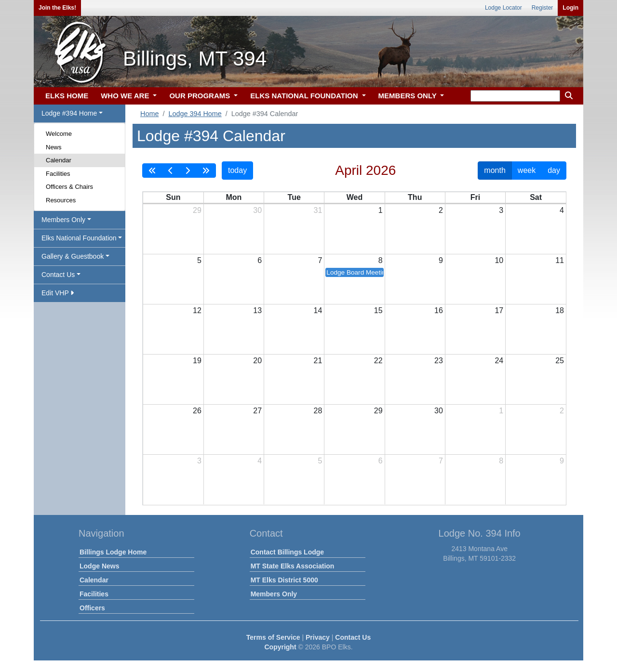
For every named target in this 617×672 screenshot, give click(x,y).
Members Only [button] (63, 220)
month (495, 170)
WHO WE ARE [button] (126, 96)
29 (197, 210)
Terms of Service (273, 637)
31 (318, 210)
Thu (415, 197)
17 (499, 310)
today (237, 170)
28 (318, 411)
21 (318, 361)
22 (378, 361)
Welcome (59, 134)
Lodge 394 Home (195, 114)
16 (439, 310)
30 (257, 210)
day (554, 170)
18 (560, 310)
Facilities (58, 174)
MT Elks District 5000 (284, 580)
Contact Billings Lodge (287, 552)
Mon (234, 197)
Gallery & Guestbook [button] (73, 256)
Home (149, 114)
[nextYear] (206, 171)
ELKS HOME (67, 96)
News (54, 147)
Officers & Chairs (69, 187)
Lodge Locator (503, 8)
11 (560, 260)
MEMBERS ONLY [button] (409, 96)
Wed (355, 197)
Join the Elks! (57, 8)
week (527, 170)
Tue (294, 197)
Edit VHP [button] (58, 293)
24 (499, 361)
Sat (536, 197)
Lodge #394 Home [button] (69, 113)
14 (318, 310)
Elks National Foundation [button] (79, 238)
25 (560, 361)
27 (257, 411)
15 (378, 310)
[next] (188, 171)
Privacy (318, 637)
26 (197, 411)
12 (197, 310)
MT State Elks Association (293, 566)
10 (499, 260)
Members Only (274, 594)
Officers (92, 608)
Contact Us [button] (58, 275)
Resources (61, 200)
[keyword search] (515, 96)
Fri (475, 197)
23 (439, 361)
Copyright (280, 647)
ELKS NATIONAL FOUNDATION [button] (305, 96)
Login (570, 8)
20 (257, 361)
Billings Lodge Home (113, 552)
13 (257, 310)
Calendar (59, 160)
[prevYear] (152, 171)
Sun (173, 197)
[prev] (171, 171)
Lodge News (99, 566)
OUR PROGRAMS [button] (201, 96)
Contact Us (353, 637)
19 (197, 361)
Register (543, 8)
